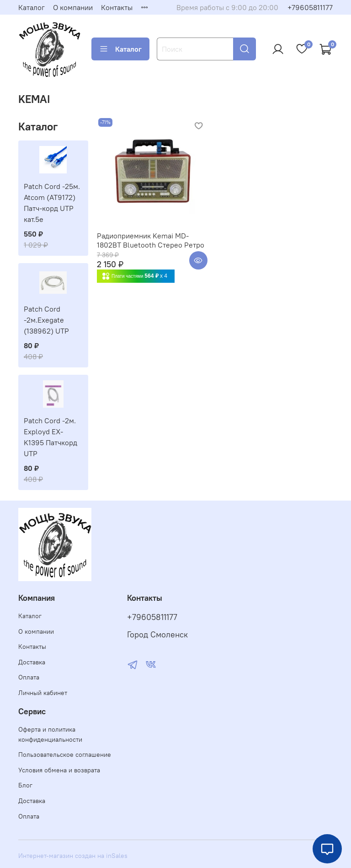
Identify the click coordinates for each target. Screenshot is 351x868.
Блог (25, 785)
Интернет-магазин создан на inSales (73, 856)
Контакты (117, 7)
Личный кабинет (43, 693)
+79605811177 (310, 7)
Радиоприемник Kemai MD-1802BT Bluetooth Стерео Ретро (151, 240)
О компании (73, 7)
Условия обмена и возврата (59, 770)
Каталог (32, 7)
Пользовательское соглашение (65, 755)
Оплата (29, 677)
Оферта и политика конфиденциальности (50, 734)
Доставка (32, 662)
